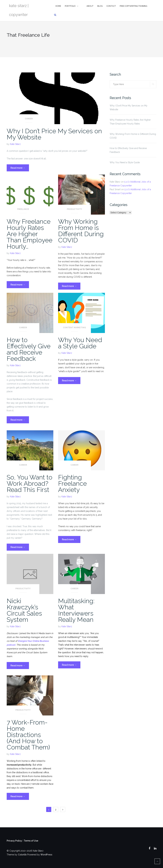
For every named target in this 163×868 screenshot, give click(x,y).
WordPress (46, 855)
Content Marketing (74, 328)
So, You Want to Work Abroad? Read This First (30, 483)
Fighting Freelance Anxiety (72, 483)
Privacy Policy (14, 841)
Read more (20, 169)
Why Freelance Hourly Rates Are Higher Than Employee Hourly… (30, 234)
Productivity (74, 209)
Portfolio (70, 6)
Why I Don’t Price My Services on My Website (54, 134)
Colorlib (22, 855)
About (90, 6)
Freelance (23, 209)
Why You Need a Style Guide (80, 343)
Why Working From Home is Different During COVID (81, 231)
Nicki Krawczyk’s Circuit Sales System (24, 610)
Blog (100, 6)
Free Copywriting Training (133, 6)
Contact (111, 6)
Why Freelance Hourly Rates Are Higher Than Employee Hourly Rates (130, 122)
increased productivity (19, 765)
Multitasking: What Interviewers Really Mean (76, 610)
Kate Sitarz (15, 144)
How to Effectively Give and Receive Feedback (29, 349)
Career (29, 119)
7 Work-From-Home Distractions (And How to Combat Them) (28, 735)
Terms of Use (31, 841)
